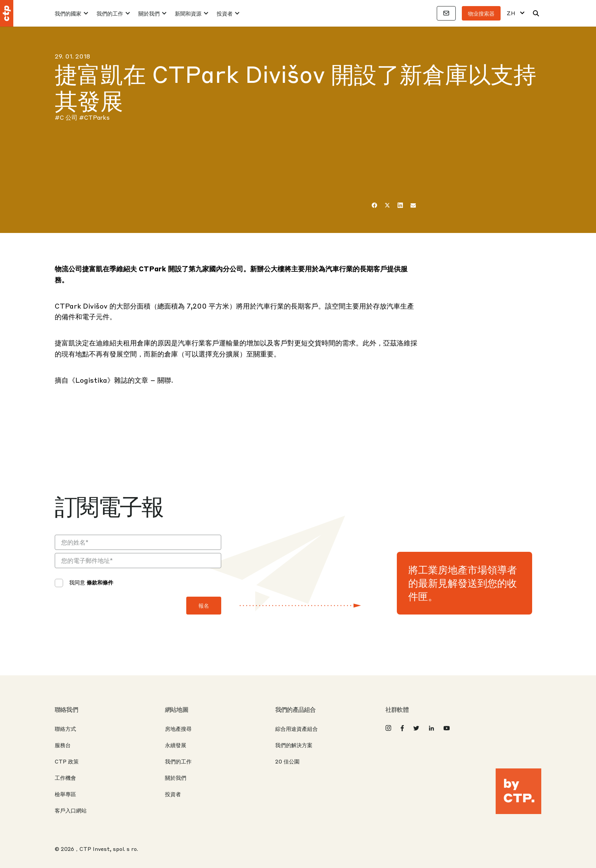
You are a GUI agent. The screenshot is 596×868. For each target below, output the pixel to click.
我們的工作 (110, 13)
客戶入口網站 (71, 810)
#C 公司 (66, 117)
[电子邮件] (413, 205)
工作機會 (65, 778)
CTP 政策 (67, 761)
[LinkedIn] (400, 205)
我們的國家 (68, 13)
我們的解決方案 (294, 745)
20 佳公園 (287, 761)
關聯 (164, 380)
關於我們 (149, 13)
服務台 (63, 745)
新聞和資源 (188, 13)
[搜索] (536, 13)
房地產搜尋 (178, 729)
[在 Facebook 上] (374, 205)
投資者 (225, 13)
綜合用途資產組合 (296, 729)
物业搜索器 (481, 13)
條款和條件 (100, 582)
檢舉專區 (65, 794)
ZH (511, 13)
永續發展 (176, 745)
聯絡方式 (65, 729)
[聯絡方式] (446, 13)
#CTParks (94, 117)
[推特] (387, 205)
